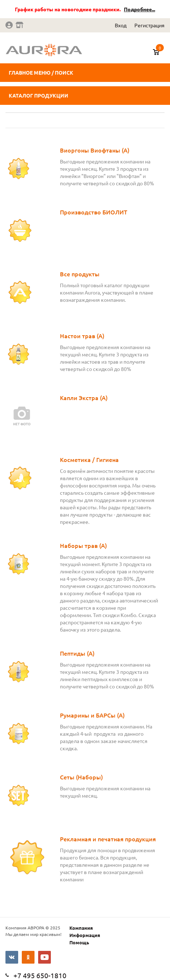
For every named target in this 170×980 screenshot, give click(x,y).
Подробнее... (139, 9)
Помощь (79, 942)
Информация (85, 935)
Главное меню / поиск (41, 72)
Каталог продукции (39, 95)
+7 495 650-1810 (40, 975)
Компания (81, 928)
